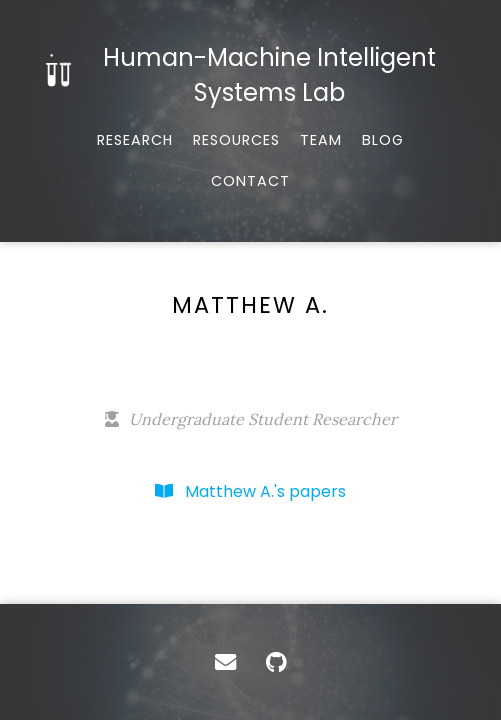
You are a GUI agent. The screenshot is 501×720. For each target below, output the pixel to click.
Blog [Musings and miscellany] (383, 140)
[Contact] (225, 662)
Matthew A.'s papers (250, 491)
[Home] (250, 75)
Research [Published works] (135, 140)
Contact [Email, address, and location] (250, 181)
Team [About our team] (321, 140)
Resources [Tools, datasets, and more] (236, 140)
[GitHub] (276, 662)
